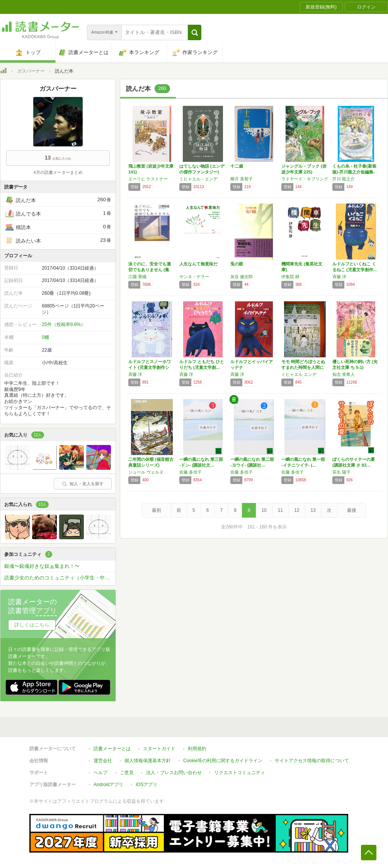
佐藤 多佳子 (191, 472)
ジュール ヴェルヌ (146, 472)
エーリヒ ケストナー (148, 179)
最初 (157, 510)
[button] (195, 32)
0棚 (45, 337)
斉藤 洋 (339, 277)
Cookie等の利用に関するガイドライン (223, 757)
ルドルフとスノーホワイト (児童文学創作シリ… (150, 367)
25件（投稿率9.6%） (64, 324)
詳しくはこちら (32, 625)
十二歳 (237, 166)
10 (264, 510)
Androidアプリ (108, 781)
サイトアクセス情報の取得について (312, 757)
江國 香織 (137, 277)
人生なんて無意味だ (198, 264)
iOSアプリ (146, 781)
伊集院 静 (290, 277)
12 (297, 510)
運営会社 (103, 757)
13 (313, 510)
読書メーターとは (112, 745)
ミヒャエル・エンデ (198, 179)
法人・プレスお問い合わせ (174, 769)
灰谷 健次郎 (242, 277)
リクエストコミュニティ (240, 769)
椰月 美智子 (242, 179)
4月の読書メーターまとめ (58, 172)
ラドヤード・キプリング (305, 179)
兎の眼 (237, 264)
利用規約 (197, 745)
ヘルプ (100, 769)
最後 (352, 510)
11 (280, 510)
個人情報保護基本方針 (148, 757)
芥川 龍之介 (344, 179)
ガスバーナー (31, 71)
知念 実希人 (344, 374)
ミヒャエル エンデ (299, 374)
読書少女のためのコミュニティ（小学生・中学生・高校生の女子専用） (60, 578)
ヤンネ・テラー (194, 277)
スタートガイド (159, 745)
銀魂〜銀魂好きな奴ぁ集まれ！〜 (42, 566)
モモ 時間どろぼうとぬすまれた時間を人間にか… (303, 367)
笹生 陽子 (341, 472)
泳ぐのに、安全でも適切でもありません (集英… (150, 270)
